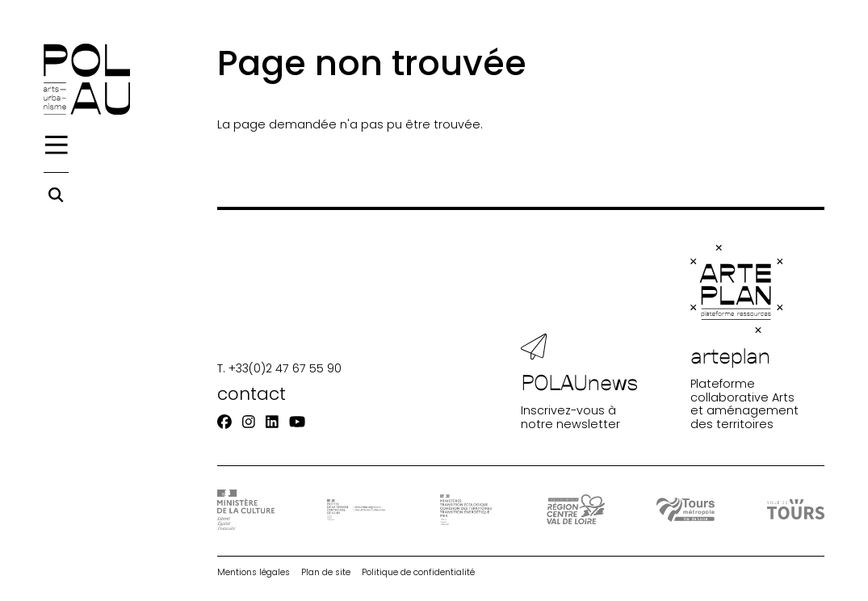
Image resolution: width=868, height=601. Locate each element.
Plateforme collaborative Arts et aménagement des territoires (744, 338)
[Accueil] (87, 79)
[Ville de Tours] (796, 509)
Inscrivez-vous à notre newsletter (580, 382)
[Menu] (57, 145)
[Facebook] (224, 421)
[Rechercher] (56, 195)
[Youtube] (297, 421)
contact (252, 394)
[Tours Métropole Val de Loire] (686, 510)
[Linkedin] (272, 421)
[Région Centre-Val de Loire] (576, 509)
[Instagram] (249, 421)
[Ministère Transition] (466, 510)
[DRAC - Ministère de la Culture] (246, 510)
